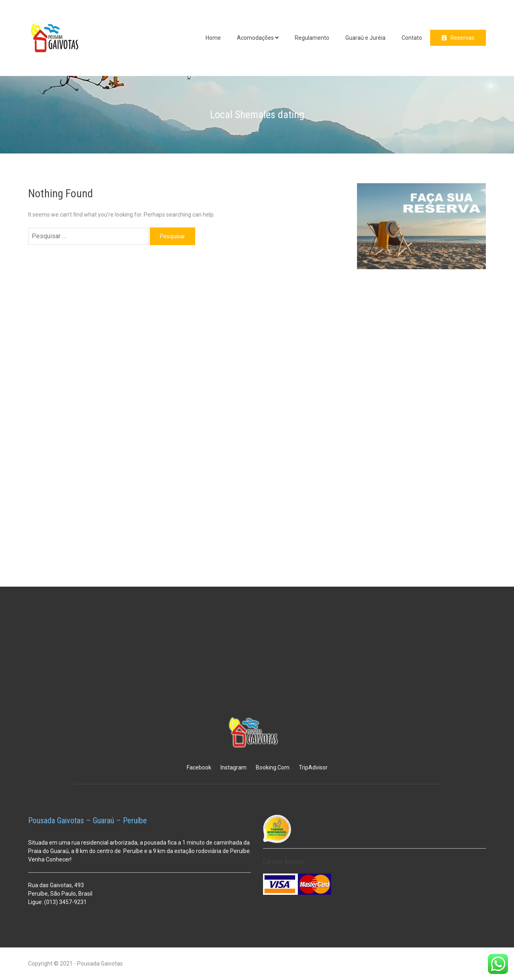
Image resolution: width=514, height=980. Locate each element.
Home (213, 38)
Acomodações (255, 38)
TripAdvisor (313, 767)
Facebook (199, 767)
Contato (412, 38)
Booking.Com (273, 767)
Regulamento (312, 38)
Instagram (234, 767)
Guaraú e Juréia (365, 38)
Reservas (462, 38)
